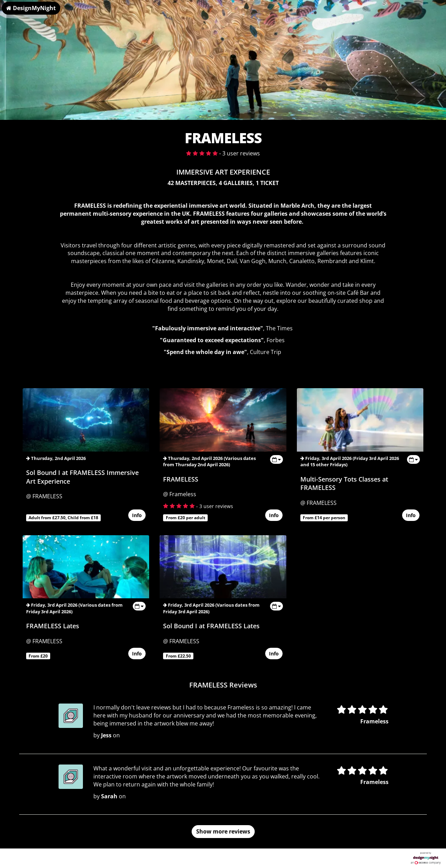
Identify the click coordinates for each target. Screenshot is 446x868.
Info (137, 516)
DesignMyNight (31, 8)
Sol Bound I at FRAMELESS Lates (211, 626)
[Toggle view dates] (276, 459)
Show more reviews (223, 831)
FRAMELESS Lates (53, 626)
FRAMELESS (181, 479)
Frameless (374, 721)
